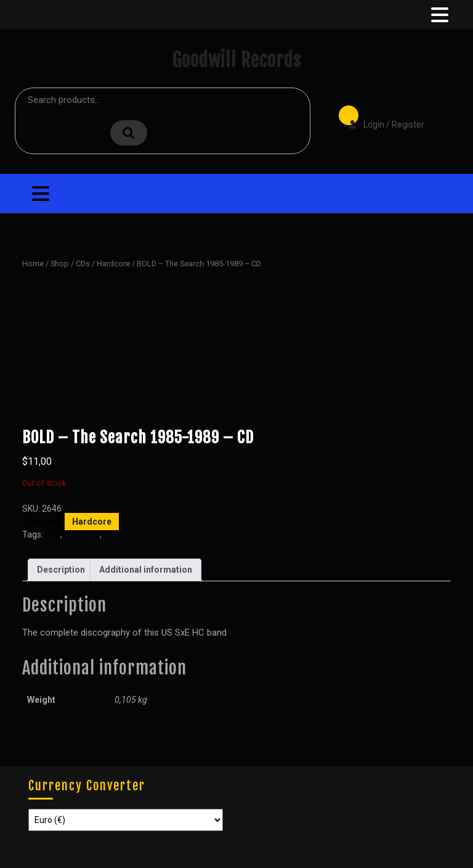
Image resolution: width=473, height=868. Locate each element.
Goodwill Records (236, 60)
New (112, 534)
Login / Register (380, 116)
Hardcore (113, 264)
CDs (83, 264)
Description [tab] (61, 570)
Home (33, 264)
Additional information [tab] (146, 570)
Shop (60, 264)
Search (129, 133)
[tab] (439, 15)
